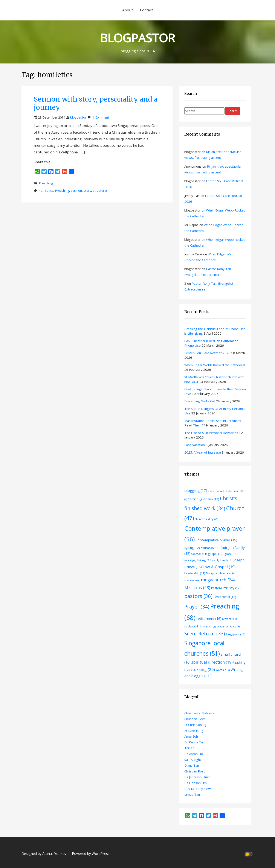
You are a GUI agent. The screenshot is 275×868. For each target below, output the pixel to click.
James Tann (193, 794)
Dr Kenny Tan (194, 742)
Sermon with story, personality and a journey (96, 103)
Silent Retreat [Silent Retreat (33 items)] (205, 634)
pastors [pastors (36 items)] (198, 596)
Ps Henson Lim (196, 783)
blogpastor (78, 117)
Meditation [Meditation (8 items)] (192, 581)
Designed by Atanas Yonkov (44, 854)
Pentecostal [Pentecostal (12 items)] (225, 597)
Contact (147, 10)
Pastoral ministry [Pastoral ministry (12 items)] (226, 588)
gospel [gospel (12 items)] (216, 554)
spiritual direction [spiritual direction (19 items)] (212, 662)
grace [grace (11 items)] (231, 554)
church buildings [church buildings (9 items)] (207, 519)
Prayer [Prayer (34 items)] (197, 607)
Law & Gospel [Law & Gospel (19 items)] (219, 567)
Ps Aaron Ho (194, 754)
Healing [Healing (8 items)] (190, 561)
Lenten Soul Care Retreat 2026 (207, 353)
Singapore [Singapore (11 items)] (236, 634)
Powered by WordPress (91, 854)
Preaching (46, 183)
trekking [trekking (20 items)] (203, 669)
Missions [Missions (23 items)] (197, 588)
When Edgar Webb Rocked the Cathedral (215, 365)
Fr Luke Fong (194, 731)
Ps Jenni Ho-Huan (197, 777)
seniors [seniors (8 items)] (210, 627)
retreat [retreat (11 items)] (230, 619)
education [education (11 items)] (210, 548)
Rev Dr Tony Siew (198, 789)
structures (100, 191)
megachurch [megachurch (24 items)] (218, 580)
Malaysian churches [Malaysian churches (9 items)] (220, 573)
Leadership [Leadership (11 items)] (195, 573)
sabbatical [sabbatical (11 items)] (194, 626)
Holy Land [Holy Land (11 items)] (223, 560)
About (128, 10)
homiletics (46, 191)
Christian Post (195, 771)
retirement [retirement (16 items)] (209, 619)
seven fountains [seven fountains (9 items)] (228, 626)
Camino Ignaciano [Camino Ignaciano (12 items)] (203, 499)
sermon (76, 191)
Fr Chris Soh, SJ (195, 725)
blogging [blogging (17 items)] (196, 490)
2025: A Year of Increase (203, 452)
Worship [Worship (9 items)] (223, 670)
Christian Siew (195, 719)
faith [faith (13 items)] (227, 548)
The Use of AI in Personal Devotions (211, 433)
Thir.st (189, 748)
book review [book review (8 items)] (217, 491)
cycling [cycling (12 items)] (192, 548)
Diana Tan (192, 765)
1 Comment (101, 117)
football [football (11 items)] (199, 554)
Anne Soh (191, 736)
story (87, 191)
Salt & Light (193, 760)
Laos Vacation (195, 445)
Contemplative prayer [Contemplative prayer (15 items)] (216, 540)
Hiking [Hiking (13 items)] (205, 560)
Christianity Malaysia (199, 713)
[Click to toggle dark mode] (249, 854)
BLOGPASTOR (137, 38)
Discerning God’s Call (200, 401)
